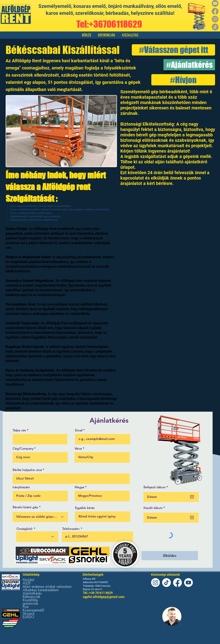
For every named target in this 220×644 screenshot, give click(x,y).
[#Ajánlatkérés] (189, 65)
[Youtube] (215, 3)
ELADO (28, 617)
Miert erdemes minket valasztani (47, 587)
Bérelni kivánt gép (25, 507)
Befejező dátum (157, 487)
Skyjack (29, 614)
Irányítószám (21, 487)
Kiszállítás (30, 600)
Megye (79, 487)
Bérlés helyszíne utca (27, 470)
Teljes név (19, 430)
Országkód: (25, 529)
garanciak (30, 603)
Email (79, 430)
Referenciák (32, 597)
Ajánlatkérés (32, 593)
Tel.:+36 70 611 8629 (98, 593)
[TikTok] (215, 27)
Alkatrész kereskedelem (41, 590)
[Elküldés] (170, 556)
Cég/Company (23, 449)
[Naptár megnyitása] (192, 497)
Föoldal (28, 580)
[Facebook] (215, 11)
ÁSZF (27, 583)
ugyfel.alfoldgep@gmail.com (104, 597)
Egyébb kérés (85, 508)
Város (78, 449)
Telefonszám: (71, 529)
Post (26, 607)
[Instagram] (215, 19)
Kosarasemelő (33, 610)
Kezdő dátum (155, 508)
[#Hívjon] (183, 80)
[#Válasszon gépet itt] (173, 50)
